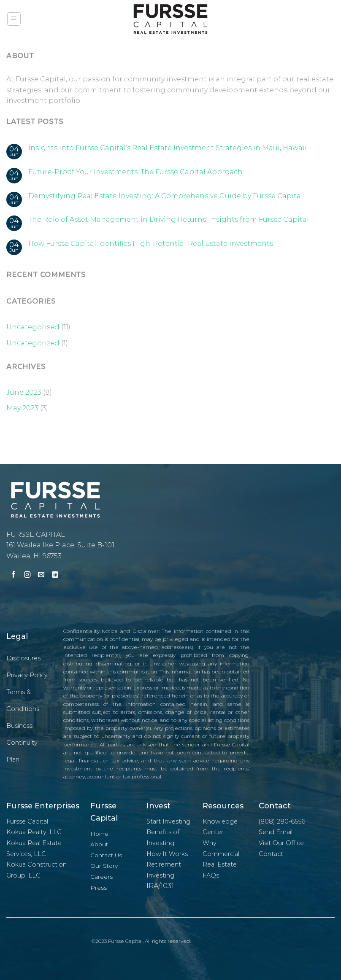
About (99, 844)
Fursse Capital (27, 821)
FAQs (211, 875)
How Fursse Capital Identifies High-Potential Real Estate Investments (151, 244)
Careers (101, 877)
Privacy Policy (27, 675)
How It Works (167, 854)
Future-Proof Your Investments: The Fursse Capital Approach (135, 172)
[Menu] (14, 19)
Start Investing (168, 821)
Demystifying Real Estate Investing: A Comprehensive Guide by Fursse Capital (166, 196)
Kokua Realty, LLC (34, 832)
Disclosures (23, 658)
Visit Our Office (281, 843)
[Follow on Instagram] (27, 575)
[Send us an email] (41, 575)
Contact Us (106, 855)
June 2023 (24, 392)
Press (99, 888)
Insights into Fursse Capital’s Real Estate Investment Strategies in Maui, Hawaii (168, 148)
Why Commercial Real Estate (221, 854)
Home (99, 834)
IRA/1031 (160, 886)
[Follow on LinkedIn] (55, 575)
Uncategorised (33, 327)
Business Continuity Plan (22, 743)
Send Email (276, 832)
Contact (271, 854)
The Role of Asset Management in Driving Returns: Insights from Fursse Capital (169, 219)
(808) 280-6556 (282, 821)
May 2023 (22, 408)
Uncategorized (33, 343)
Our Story (104, 866)
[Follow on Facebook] (13, 575)
